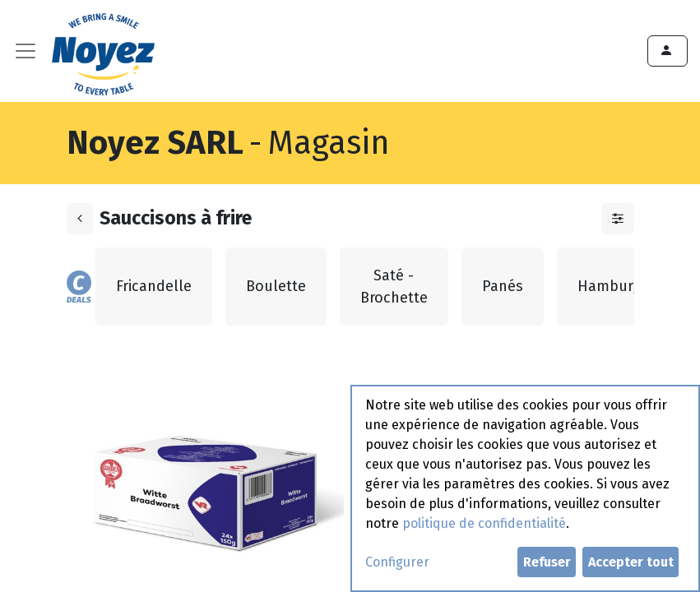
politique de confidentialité (484, 523)
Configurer (397, 562)
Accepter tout (631, 562)
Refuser (547, 562)
